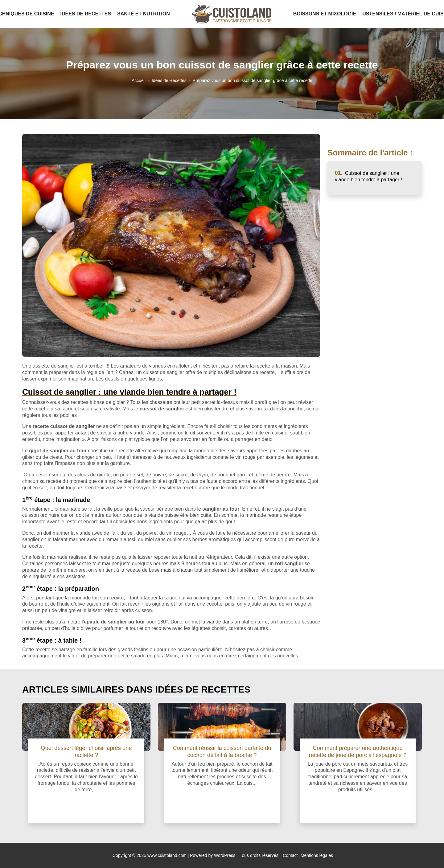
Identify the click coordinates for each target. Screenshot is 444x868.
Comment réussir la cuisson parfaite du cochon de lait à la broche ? (222, 751)
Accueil (139, 80)
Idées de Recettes (86, 14)
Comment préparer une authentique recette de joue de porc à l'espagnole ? (358, 751)
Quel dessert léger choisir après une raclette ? (86, 751)
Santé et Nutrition (144, 14)
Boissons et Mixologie (325, 14)
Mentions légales (317, 855)
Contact (290, 855)
